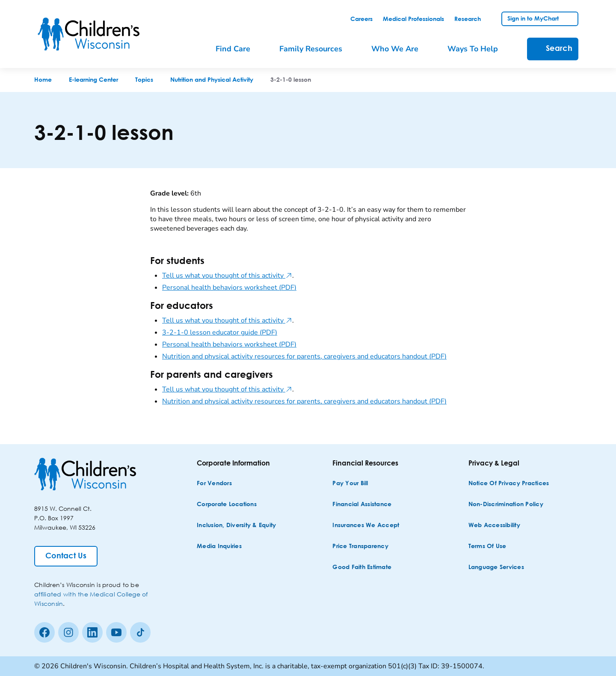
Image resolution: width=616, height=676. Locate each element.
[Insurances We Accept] (366, 526)
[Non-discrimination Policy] (506, 505)
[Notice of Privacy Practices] (509, 484)
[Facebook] (44, 632)
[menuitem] (239, 49)
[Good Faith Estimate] (362, 568)
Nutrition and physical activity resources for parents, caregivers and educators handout (304, 356)
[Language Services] (496, 568)
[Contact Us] (66, 556)
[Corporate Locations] (227, 505)
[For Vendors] (214, 484)
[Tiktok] (140, 632)
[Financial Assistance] (362, 505)
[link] (361, 19)
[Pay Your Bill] (350, 484)
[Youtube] (116, 632)
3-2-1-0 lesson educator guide (220, 332)
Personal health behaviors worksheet (229, 288)
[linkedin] (92, 632)
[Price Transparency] (360, 547)
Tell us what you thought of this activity (227, 276)
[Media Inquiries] (219, 547)
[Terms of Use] (487, 547)
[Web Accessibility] (494, 526)
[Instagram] (68, 632)
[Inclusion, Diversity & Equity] (236, 526)
